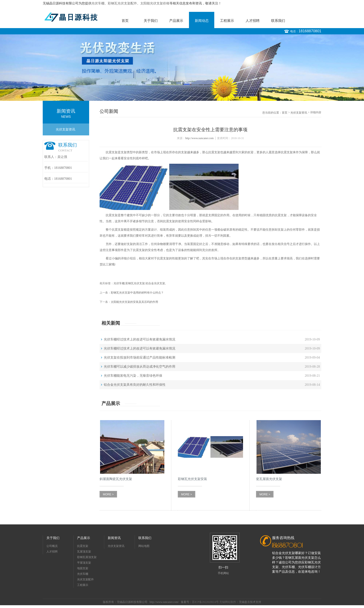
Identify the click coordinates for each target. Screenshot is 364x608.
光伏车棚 (98, 3)
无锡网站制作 (228, 602)
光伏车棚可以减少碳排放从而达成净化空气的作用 (140, 367)
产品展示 (176, 21)
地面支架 (83, 568)
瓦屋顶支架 (84, 552)
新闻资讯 (114, 538)
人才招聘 (253, 21)
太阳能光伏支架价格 (155, 3)
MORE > (108, 494)
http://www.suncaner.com (200, 138)
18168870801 (310, 31)
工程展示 (227, 21)
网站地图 (144, 546)
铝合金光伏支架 (155, 283)
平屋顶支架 (84, 563)
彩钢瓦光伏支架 (135, 283)
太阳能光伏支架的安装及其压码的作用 (134, 302)
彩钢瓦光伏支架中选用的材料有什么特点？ (137, 293)
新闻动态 (202, 21)
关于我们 (151, 21)
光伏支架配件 (85, 579)
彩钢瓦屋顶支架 (87, 557)
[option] (182, 68)
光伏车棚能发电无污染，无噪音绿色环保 (133, 376)
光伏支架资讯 (65, 129)
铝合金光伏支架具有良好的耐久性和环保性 (135, 385)
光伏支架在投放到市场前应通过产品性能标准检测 (140, 358)
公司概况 (52, 546)
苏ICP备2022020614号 (205, 602)
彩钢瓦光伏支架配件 (122, 3)
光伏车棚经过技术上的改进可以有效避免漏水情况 (140, 339)
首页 (125, 21)
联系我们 (278, 21)
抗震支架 (112, 152)
